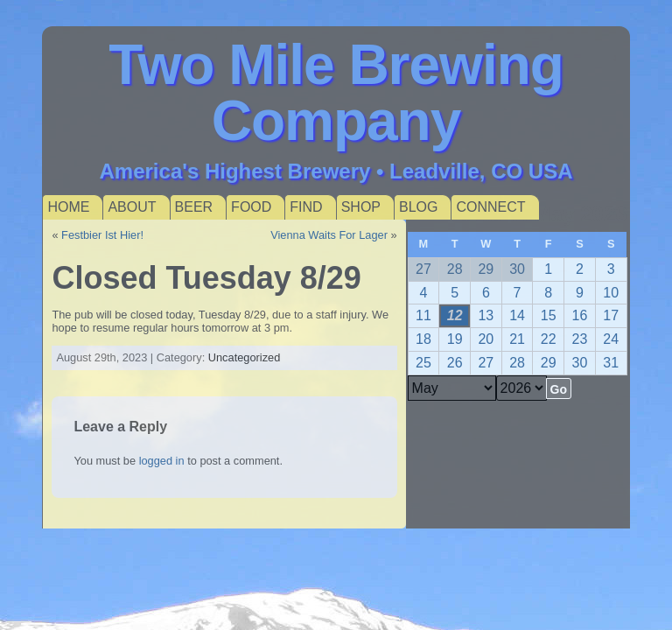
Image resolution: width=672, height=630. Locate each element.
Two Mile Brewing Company (336, 93)
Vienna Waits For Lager (329, 235)
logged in (162, 461)
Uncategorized (245, 357)
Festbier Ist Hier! (102, 235)
